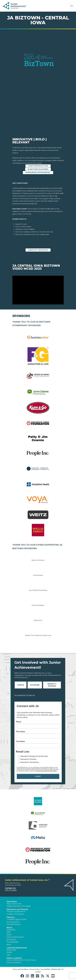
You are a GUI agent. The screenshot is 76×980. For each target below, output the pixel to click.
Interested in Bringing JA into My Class (34, 756)
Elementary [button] (11, 950)
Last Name (21, 741)
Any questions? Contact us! (25, 695)
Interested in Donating (28, 759)
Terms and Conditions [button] (20, 969)
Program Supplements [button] (16, 912)
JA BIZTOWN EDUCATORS (38, 166)
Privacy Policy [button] (35, 969)
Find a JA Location (14, 963)
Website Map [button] (56, 969)
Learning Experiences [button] (17, 948)
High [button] (8, 955)
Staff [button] (8, 932)
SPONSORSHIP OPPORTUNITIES (38, 173)
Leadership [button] (11, 930)
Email (19, 722)
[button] (23, 976)
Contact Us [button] (10, 888)
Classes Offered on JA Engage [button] (19, 906)
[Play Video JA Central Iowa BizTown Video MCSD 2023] (38, 290)
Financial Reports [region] (13, 924)
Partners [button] (11, 917)
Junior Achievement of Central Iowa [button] (21, 960)
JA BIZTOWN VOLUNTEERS (38, 169)
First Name (21, 732)
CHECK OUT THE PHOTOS (38, 250)
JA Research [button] (11, 940)
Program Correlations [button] (15, 914)
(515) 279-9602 (11, 890)
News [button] (9, 944)
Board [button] (9, 935)
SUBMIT (38, 776)
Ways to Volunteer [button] (14, 904)
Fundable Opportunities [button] (16, 919)
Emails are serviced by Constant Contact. (47, 771)
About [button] (9, 928)
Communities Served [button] (15, 937)
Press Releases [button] (12, 942)
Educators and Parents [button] (17, 909)
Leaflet (53, 789)
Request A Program (52, 685)
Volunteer (35, 685)
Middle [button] (9, 952)
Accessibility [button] (45, 969)
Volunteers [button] (12, 902)
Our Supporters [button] (13, 922)
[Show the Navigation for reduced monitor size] (72, 6)
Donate (21, 685)
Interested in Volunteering (30, 762)
